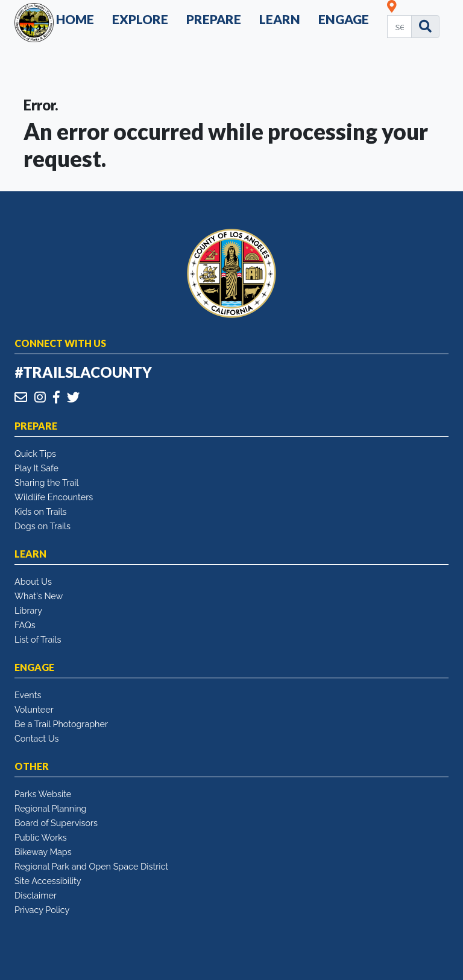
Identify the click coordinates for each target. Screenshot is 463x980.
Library (28, 610)
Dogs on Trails (43, 526)
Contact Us (36, 738)
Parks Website (43, 794)
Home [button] (75, 19)
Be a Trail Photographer (61, 724)
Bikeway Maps (43, 852)
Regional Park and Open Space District (91, 866)
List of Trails (38, 639)
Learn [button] (280, 19)
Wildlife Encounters (54, 497)
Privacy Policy (42, 910)
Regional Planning (51, 808)
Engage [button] (344, 19)
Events (28, 695)
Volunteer (34, 709)
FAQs (25, 625)
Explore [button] (140, 19)
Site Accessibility (48, 881)
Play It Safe (36, 468)
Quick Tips (35, 453)
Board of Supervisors (56, 823)
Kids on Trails (41, 511)
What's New (39, 596)
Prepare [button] (214, 19)
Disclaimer (36, 895)
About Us (33, 581)
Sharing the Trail (46, 482)
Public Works (41, 837)
